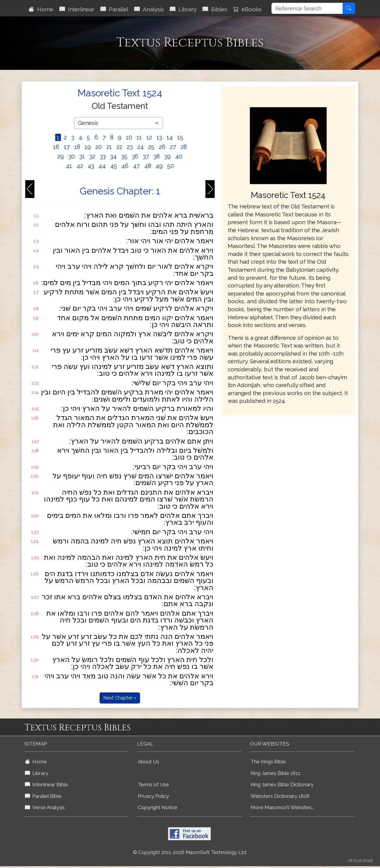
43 (91, 166)
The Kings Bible (268, 762)
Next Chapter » (120, 698)
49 (159, 166)
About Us (148, 762)
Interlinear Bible (46, 784)
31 (82, 156)
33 (103, 156)
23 (130, 147)
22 (119, 147)
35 (124, 156)
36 (135, 156)
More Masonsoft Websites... (282, 807)
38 (157, 156)
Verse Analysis (45, 807)
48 (148, 166)
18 (77, 147)
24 (140, 147)
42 (80, 166)
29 (61, 156)
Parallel (114, 9)
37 (146, 156)
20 (99, 147)
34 (113, 156)
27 (173, 147)
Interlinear (77, 9)
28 (184, 147)
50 (171, 166)
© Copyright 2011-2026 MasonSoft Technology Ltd (190, 852)
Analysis (149, 9)
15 (180, 137)
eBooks (247, 9)
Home (41, 9)
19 (88, 147)
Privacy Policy (153, 796)
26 (162, 147)
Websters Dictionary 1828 (280, 796)
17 (67, 147)
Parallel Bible (43, 796)
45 (114, 166)
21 (109, 147)
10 (129, 137)
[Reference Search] (307, 8)
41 (69, 166)
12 (149, 137)
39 (167, 156)
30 (72, 156)
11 (139, 137)
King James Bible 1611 (275, 773)
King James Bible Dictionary (282, 784)
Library (183, 9)
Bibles (215, 9)
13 (159, 137)
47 (136, 166)
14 (170, 137)
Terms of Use (153, 784)
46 (125, 166)
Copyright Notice (157, 807)
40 (179, 156)
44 (102, 166)
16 (56, 147)
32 (92, 156)
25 (151, 147)
